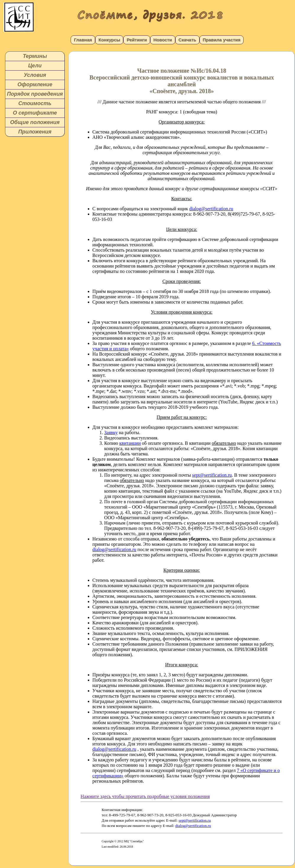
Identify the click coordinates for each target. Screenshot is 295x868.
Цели (35, 66)
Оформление (35, 84)
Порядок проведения (35, 94)
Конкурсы (109, 40)
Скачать (187, 40)
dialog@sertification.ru (211, 209)
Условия (35, 75)
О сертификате (35, 113)
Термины (35, 56)
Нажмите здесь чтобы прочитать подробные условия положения (145, 796)
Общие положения (35, 122)
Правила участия (222, 40)
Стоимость (35, 103)
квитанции (130, 443)
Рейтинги (137, 40)
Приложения (35, 132)
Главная (83, 40)
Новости (163, 40)
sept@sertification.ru (212, 475)
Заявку (111, 433)
